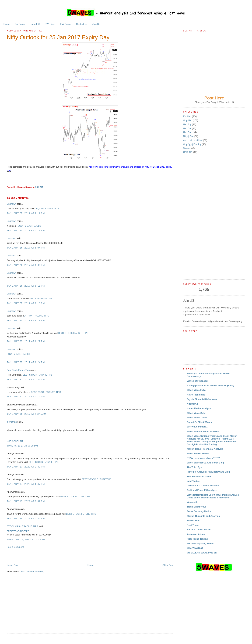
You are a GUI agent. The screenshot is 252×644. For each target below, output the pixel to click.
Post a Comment (15, 547)
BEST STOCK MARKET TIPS (73, 333)
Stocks (187, 148)
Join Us (96, 24)
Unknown (11, 204)
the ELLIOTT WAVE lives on (202, 553)
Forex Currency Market (199, 511)
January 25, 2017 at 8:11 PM (26, 286)
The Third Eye (194, 467)
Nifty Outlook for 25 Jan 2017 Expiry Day (58, 37)
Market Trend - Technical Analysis (205, 449)
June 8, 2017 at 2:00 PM (22, 446)
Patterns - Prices (196, 534)
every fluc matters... (198, 427)
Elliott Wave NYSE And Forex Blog (205, 463)
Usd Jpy (188, 124)
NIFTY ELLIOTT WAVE (199, 530)
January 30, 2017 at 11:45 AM (26, 414)
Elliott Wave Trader (197, 418)
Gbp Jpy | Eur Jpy (193, 144)
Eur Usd (188, 116)
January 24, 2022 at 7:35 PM (26, 518)
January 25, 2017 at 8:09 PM (26, 265)
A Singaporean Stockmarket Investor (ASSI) (211, 385)
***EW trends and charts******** (203, 458)
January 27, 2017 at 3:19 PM (26, 397)
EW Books (66, 24)
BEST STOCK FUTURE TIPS (37, 375)
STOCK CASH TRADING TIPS (22, 526)
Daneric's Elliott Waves (199, 422)
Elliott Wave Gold (196, 413)
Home (7, 24)
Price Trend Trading (197, 539)
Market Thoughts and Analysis (203, 516)
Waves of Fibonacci (197, 381)
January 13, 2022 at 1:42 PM (26, 467)
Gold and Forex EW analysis (202, 490)
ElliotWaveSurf (195, 548)
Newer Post (13, 565)
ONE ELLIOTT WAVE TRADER (203, 486)
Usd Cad (188, 132)
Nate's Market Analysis (199, 408)
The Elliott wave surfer (199, 476)
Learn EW (35, 24)
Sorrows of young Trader (200, 543)
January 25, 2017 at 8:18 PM (26, 320)
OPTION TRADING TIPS (36, 316)
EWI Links (50, 24)
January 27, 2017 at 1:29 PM (26, 379)
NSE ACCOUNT (15, 441)
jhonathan (12, 422)
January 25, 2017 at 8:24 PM (26, 362)
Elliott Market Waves (198, 453)
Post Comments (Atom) (32, 571)
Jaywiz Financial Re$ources (202, 399)
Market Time (194, 521)
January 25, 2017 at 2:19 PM (26, 230)
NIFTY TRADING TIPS (41, 299)
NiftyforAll (192, 404)
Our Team (20, 24)
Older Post (168, 565)
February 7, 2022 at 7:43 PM (26, 539)
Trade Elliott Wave (197, 507)
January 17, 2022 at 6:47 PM (26, 484)
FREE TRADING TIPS (18, 531)
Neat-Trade (193, 525)
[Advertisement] (48, 556)
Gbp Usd (188, 120)
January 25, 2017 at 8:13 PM (26, 303)
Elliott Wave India (196, 390)
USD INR (188, 152)
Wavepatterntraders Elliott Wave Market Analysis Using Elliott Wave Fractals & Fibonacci (213, 496)
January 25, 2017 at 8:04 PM (26, 248)
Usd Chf (188, 128)
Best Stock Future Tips (18, 370)
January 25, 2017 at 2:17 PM (26, 213)
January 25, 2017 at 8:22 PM (26, 341)
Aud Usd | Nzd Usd (193, 140)
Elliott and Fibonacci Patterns (203, 431)
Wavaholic (192, 502)
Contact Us (82, 24)
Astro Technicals (196, 395)
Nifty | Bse (189, 136)
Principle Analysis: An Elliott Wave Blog (208, 472)
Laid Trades (193, 481)
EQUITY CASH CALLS (48, 209)
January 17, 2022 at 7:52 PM (26, 501)
